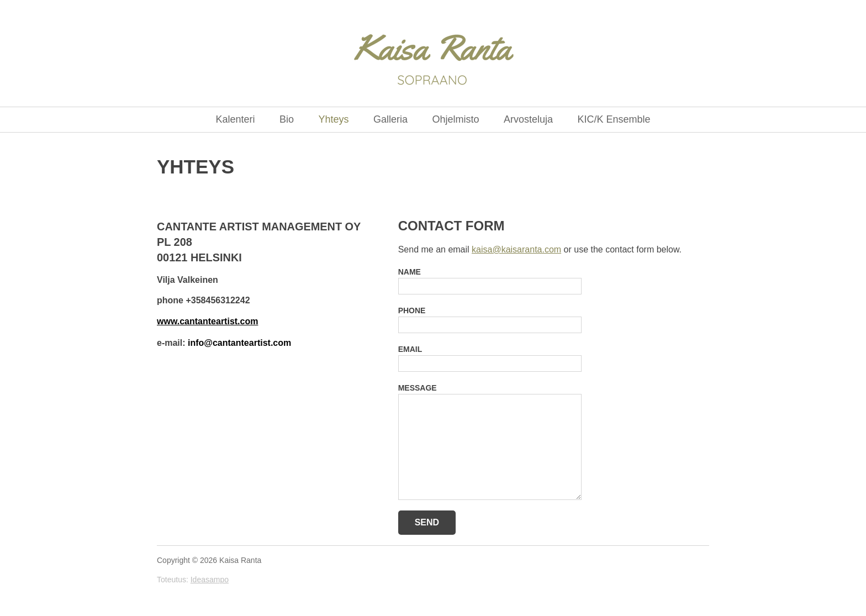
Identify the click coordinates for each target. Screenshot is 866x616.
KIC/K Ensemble (614, 119)
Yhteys (333, 119)
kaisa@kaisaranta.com (516, 249)
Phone (412, 310)
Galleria (390, 119)
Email (410, 349)
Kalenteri (236, 119)
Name (410, 272)
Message (418, 388)
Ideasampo (210, 580)
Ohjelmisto (455, 119)
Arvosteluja (528, 119)
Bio (287, 119)
